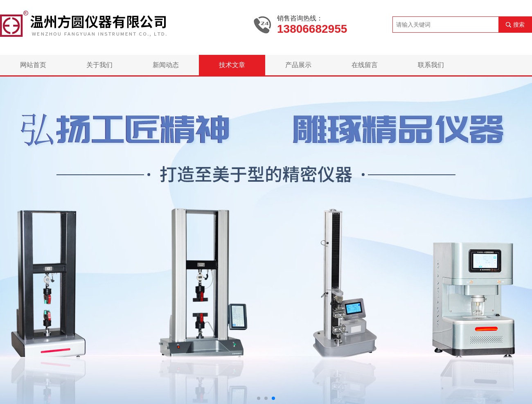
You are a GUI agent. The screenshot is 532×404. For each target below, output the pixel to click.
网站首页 (33, 65)
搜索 (519, 25)
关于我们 (99, 65)
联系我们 (431, 65)
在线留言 (365, 65)
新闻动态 (166, 65)
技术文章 (232, 65)
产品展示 (298, 65)
